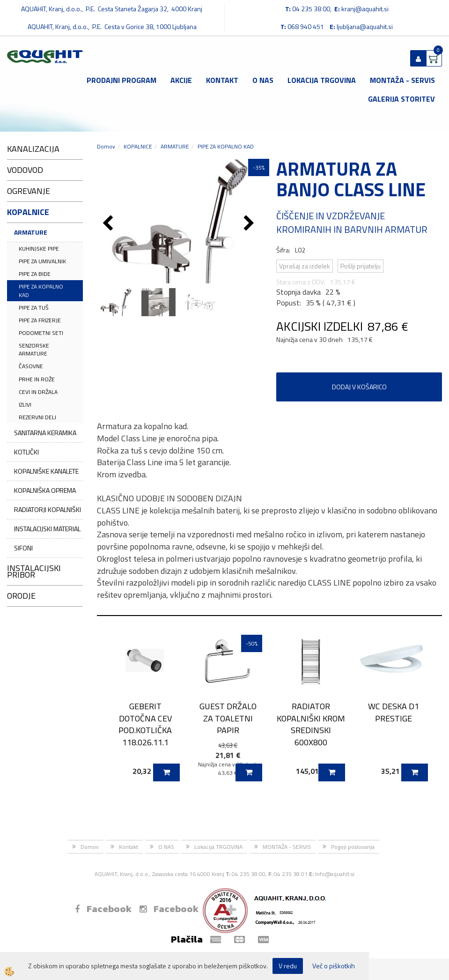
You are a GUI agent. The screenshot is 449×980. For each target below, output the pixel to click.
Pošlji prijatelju (361, 266)
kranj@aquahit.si (365, 9)
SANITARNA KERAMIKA (45, 433)
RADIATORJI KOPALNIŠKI (48, 509)
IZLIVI (25, 405)
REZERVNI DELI (37, 417)
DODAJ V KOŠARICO (359, 387)
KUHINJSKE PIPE (39, 249)
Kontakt (222, 80)
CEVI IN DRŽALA (38, 392)
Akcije (181, 80)
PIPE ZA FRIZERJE (40, 320)
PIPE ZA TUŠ (34, 308)
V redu (288, 966)
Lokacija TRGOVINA (322, 80)
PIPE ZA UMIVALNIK (42, 261)
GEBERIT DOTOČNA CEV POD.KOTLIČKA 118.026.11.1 (145, 724)
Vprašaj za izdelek (305, 266)
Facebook (103, 909)
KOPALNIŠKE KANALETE (46, 471)
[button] (250, 224)
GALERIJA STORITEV (401, 99)
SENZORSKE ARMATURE (34, 349)
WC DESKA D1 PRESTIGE (394, 712)
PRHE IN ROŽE (37, 379)
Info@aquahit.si (335, 874)
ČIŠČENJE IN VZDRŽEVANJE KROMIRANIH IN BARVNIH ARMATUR (352, 223)
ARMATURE (31, 232)
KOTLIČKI (26, 452)
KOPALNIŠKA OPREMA (45, 490)
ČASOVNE (31, 366)
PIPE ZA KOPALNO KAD (41, 290)
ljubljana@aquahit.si (365, 26)
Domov (106, 146)
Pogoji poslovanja (353, 847)
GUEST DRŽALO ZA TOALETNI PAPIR (228, 718)
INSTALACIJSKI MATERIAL (47, 529)
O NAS (263, 80)
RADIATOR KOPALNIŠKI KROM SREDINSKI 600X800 (311, 724)
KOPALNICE (138, 146)
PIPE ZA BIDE (35, 274)
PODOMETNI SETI (41, 333)
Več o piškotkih (334, 966)
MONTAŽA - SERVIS (402, 80)
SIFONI (23, 548)
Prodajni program (121, 80)
